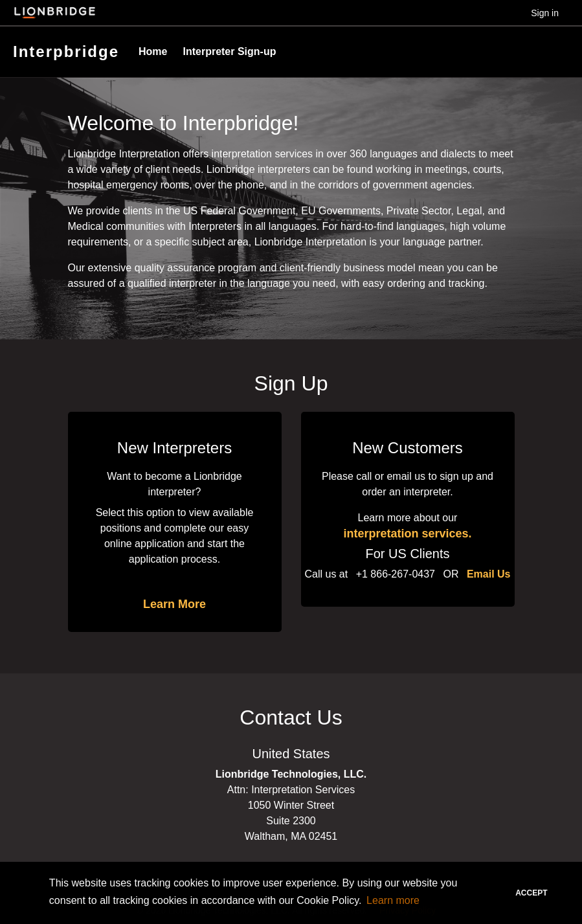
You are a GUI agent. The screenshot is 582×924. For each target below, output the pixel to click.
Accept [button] (531, 893)
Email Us (489, 574)
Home (153, 51)
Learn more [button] (393, 900)
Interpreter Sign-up (229, 51)
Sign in (545, 13)
